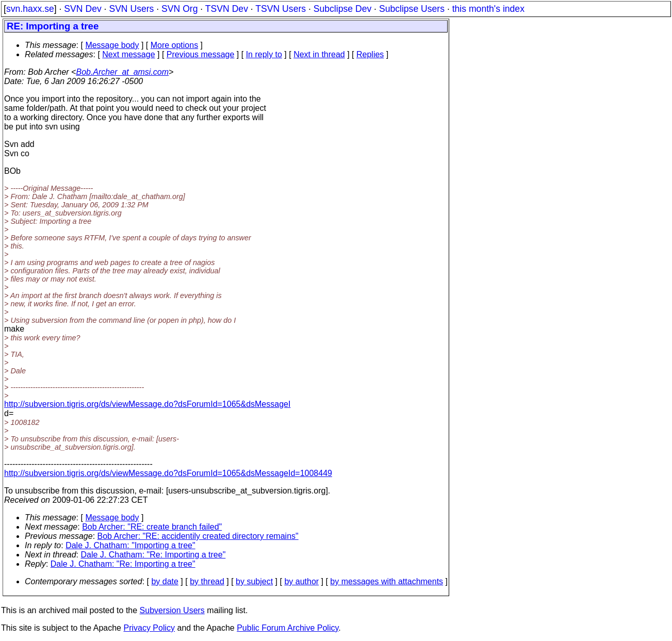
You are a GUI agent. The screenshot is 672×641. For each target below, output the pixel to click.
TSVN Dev (227, 9)
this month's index (488, 9)
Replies (370, 54)
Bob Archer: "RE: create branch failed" (152, 527)
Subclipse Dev (342, 9)
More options (175, 45)
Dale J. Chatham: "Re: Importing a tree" (153, 555)
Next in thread (319, 54)
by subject (254, 581)
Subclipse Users (412, 9)
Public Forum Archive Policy (288, 628)
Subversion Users (172, 610)
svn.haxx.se (30, 9)
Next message (128, 54)
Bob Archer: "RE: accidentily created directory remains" (198, 536)
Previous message (201, 54)
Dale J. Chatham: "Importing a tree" (130, 545)
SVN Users (131, 9)
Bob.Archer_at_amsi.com (122, 72)
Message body (112, 45)
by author (301, 581)
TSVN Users (281, 9)
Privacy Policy (149, 628)
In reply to (264, 54)
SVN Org (179, 9)
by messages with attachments (387, 581)
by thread (207, 581)
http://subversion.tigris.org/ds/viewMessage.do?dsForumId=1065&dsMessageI (147, 404)
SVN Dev (83, 9)
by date (165, 581)
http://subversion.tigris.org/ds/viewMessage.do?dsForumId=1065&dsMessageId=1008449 (168, 473)
